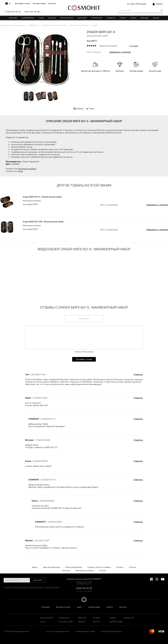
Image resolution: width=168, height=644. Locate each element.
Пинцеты (120, 567)
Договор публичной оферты (112, 631)
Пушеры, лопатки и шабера (99, 567)
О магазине (45, 607)
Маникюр (82, 18)
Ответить (138, 375)
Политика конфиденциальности (58, 631)
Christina (96, 618)
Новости (110, 607)
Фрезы (35, 567)
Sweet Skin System (116, 622)
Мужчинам (97, 18)
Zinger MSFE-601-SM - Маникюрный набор (43, 222)
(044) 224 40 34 (84, 588)
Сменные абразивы (74, 567)
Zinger (20, 171)
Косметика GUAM (47, 618)
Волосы (52, 18)
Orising (43, 622)
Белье (133, 18)
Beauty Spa (82, 618)
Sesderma (82, 622)
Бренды (145, 18)
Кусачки (103, 570)
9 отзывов (134, 46)
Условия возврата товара (85, 631)
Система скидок (94, 607)
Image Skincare (129, 618)
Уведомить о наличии (120, 52)
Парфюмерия (28, 18)
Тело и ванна (67, 18)
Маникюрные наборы (27, 169)
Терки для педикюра (51, 567)
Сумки (123, 18)
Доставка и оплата (63, 607)
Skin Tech (97, 622)
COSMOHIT (84, 8)
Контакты (123, 607)
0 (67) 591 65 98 (32, 12)
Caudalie (113, 618)
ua (10, 3)
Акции (156, 18)
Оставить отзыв (84, 359)
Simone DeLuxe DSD (66, 622)
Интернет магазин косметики (13, 25)
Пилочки (132, 567)
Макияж (13, 18)
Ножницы (66, 570)
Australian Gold (64, 618)
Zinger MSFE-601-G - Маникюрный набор (42, 197)
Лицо (41, 18)
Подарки (111, 18)
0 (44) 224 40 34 (13, 12)
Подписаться (38, 580)
